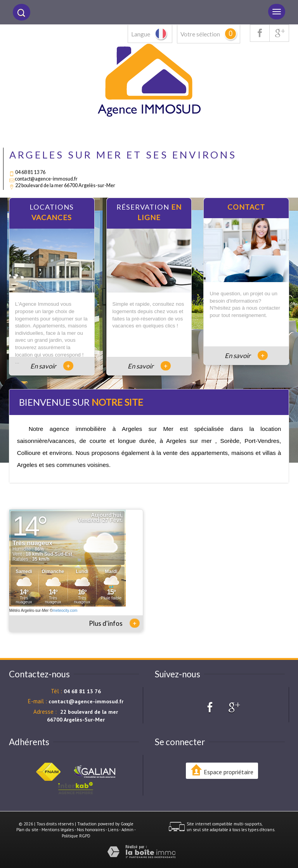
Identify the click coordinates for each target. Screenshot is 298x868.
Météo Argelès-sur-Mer (29, 611)
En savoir (52, 366)
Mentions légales (58, 830)
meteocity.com (65, 611)
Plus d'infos (114, 623)
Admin (127, 830)
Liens (113, 830)
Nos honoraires (91, 830)
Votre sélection (200, 34)
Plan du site (27, 830)
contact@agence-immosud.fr (46, 179)
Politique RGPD (76, 836)
